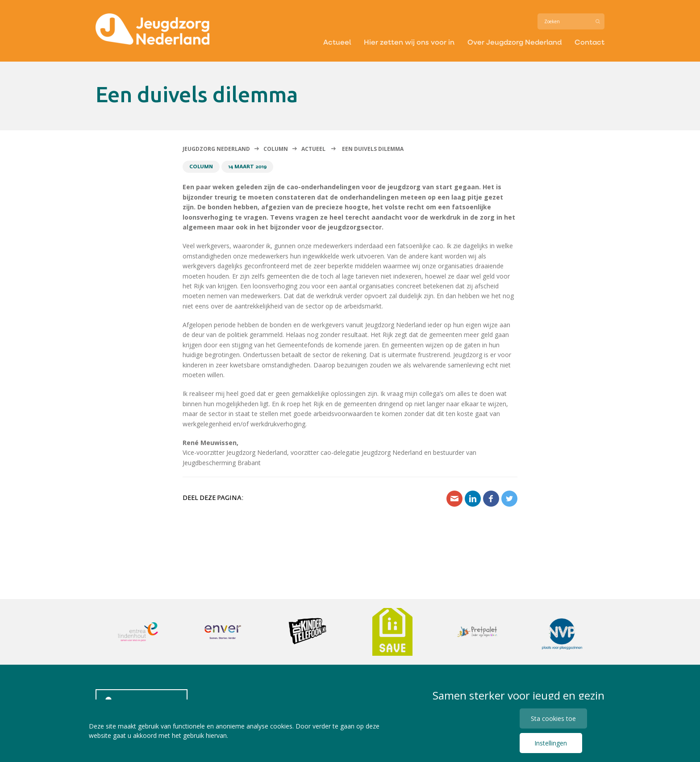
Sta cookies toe (553, 718)
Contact (590, 42)
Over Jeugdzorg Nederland (515, 42)
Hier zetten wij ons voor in (409, 42)
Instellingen (551, 743)
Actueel (337, 42)
